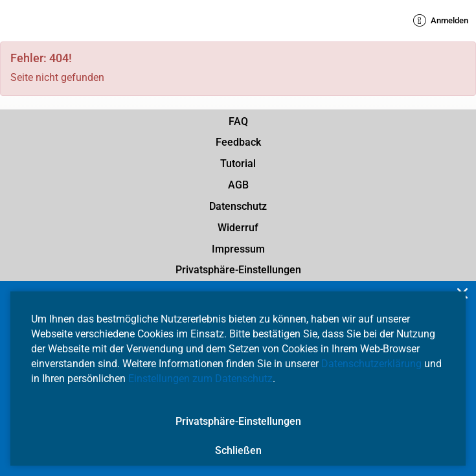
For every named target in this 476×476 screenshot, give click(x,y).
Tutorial (238, 164)
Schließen (238, 450)
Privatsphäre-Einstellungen (238, 270)
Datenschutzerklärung (371, 364)
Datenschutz (238, 206)
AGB (238, 185)
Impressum (238, 249)
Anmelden (441, 21)
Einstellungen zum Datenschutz (200, 379)
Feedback (238, 142)
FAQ (238, 121)
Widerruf (238, 228)
